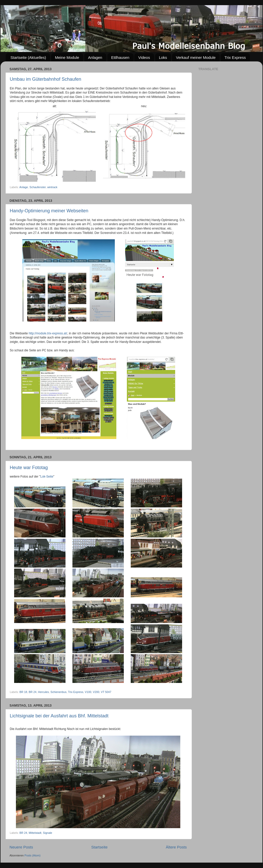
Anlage (24, 187)
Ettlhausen (120, 57)
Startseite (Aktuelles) (28, 57)
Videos (144, 57)
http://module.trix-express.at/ (48, 333)
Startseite (99, 847)
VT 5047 (106, 692)
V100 (88, 692)
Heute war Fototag (29, 468)
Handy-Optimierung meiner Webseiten (49, 211)
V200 (96, 692)
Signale (48, 833)
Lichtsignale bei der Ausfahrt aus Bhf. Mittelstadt (59, 716)
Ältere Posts (176, 847)
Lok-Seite (47, 477)
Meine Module (67, 57)
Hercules (44, 692)
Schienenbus (58, 692)
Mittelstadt (35, 833)
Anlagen (95, 57)
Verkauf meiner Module (196, 57)
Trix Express (235, 57)
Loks (163, 57)
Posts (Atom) (32, 855)
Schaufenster (38, 187)
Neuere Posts (21, 847)
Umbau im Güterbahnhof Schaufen (45, 79)
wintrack (52, 187)
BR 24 (33, 692)
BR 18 (23, 692)
